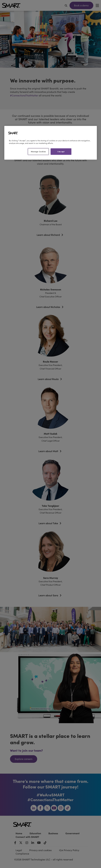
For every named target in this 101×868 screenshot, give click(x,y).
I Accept (61, 151)
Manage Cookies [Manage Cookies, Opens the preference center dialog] (38, 151)
